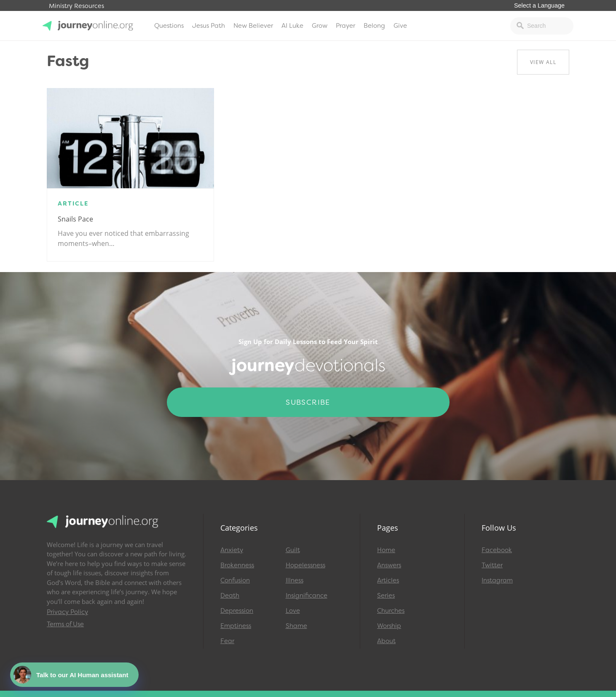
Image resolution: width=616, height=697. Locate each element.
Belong (374, 26)
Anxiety (232, 550)
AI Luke (292, 26)
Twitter (492, 565)
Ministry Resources (76, 6)
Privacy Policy (67, 612)
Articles (388, 580)
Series (386, 596)
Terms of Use (65, 624)
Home (386, 550)
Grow (320, 26)
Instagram (497, 580)
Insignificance (307, 596)
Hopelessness (305, 565)
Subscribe (308, 402)
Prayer (345, 26)
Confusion (235, 580)
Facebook (497, 550)
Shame (296, 626)
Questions (169, 26)
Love (293, 611)
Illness (295, 580)
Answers (389, 565)
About (386, 641)
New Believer (253, 26)
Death (230, 596)
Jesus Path (209, 26)
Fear (227, 641)
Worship (389, 626)
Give (400, 26)
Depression (237, 611)
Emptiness (236, 626)
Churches (391, 611)
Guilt (293, 550)
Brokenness (237, 565)
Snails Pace (75, 219)
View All (543, 62)
